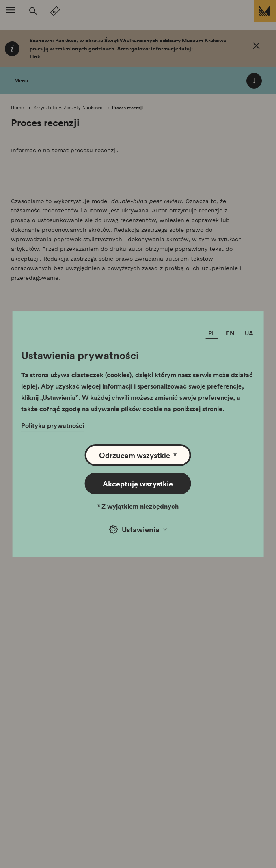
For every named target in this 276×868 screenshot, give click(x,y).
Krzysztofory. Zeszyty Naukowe (68, 108)
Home (17, 108)
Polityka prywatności (53, 425)
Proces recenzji (127, 108)
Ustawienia (138, 529)
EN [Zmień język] (230, 333)
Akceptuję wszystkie (138, 484)
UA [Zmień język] (249, 333)
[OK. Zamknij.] (256, 47)
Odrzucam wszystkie (138, 455)
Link (35, 57)
